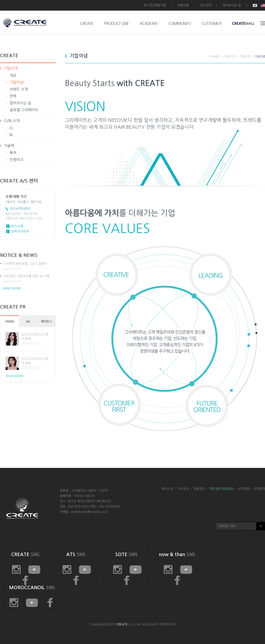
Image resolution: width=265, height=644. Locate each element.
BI (11, 135)
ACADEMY (149, 24)
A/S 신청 (17, 226)
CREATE (87, 24)
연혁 (13, 96)
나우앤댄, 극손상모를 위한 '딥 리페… (30, 279)
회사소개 (167, 489)
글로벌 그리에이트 (24, 110)
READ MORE (12, 289)
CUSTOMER (212, 24)
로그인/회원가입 (155, 5)
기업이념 (16, 82)
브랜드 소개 (19, 89)
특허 (13, 153)
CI (11, 128)
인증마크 (16, 160)
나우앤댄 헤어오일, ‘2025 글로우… (30, 267)
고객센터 (259, 489)
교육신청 (183, 5)
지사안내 (183, 489)
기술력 (9, 146)
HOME (214, 57)
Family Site (227, 526)
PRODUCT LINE (117, 24)
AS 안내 (206, 5)
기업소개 (11, 68)
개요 (13, 75)
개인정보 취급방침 (221, 489)
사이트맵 (243, 489)
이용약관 (199, 489)
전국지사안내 (20, 231)
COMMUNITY (180, 24)
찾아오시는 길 (232, 5)
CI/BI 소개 (12, 121)
